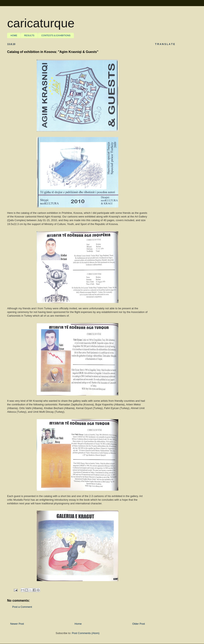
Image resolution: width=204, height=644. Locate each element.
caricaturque (41, 23)
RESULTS (29, 35)
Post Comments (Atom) (86, 633)
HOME (14, 35)
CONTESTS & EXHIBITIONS (56, 35)
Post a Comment (22, 607)
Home (78, 624)
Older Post (139, 624)
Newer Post (17, 624)
